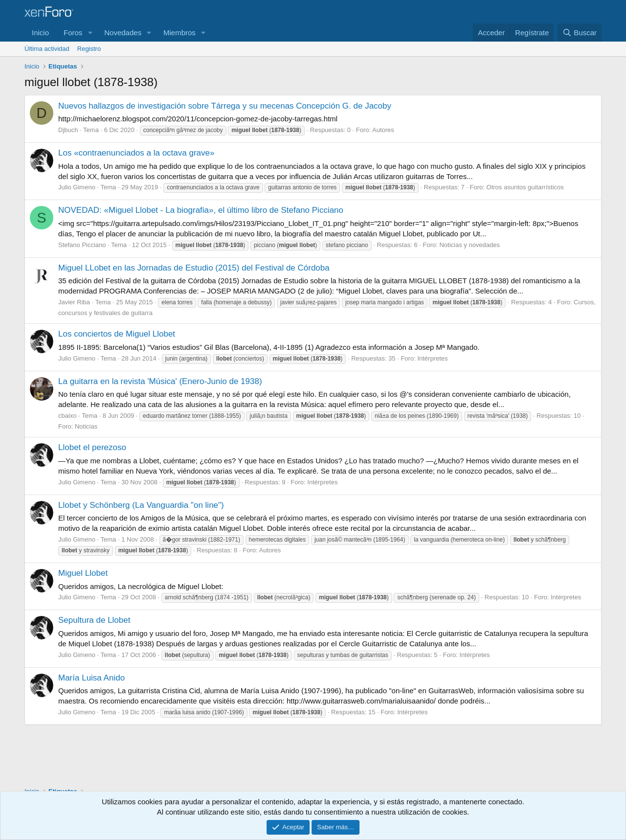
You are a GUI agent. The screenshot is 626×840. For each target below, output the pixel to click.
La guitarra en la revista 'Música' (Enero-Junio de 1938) (160, 381)
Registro (89, 49)
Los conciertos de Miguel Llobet (117, 334)
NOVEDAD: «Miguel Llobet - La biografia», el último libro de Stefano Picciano (201, 210)
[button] (90, 33)
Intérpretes (432, 358)
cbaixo (67, 416)
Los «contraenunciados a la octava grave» (136, 153)
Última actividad (47, 49)
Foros (73, 33)
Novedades (123, 33)
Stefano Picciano (82, 245)
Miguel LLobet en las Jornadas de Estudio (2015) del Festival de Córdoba (194, 268)
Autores (383, 130)
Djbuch (68, 130)
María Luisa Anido (91, 678)
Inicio (40, 33)
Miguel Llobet (83, 573)
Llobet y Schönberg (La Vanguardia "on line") (141, 505)
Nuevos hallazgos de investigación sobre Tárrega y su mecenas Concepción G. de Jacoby (225, 106)
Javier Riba (74, 302)
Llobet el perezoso (92, 447)
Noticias (86, 426)
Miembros (179, 33)
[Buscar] (580, 33)
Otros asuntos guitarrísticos (525, 187)
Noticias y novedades (469, 245)
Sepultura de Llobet (94, 620)
